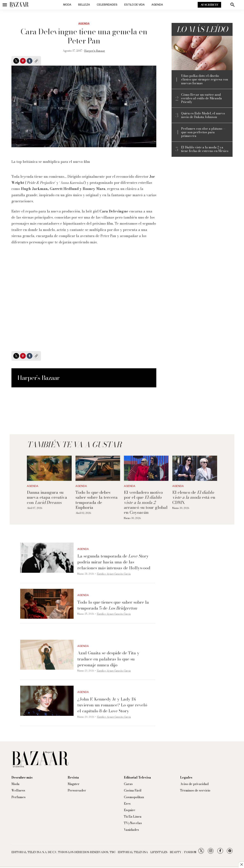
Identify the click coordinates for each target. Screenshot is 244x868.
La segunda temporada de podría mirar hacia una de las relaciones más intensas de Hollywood (114, 562)
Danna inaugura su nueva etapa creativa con (47, 497)
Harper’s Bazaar (95, 51)
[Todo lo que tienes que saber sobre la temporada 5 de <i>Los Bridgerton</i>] (47, 604)
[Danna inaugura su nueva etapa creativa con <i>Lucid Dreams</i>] (49, 468)
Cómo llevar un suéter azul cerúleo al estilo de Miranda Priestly (201, 98)
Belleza (84, 5)
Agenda (157, 5)
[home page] (19, 5)
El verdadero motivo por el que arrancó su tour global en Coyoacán (146, 502)
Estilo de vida (134, 5)
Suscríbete (209, 5)
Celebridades (107, 5)
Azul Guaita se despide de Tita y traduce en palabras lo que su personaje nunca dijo (108, 659)
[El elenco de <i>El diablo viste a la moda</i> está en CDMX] (195, 468)
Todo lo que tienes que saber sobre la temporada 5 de (113, 605)
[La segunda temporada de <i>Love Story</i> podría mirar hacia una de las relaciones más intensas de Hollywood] (47, 558)
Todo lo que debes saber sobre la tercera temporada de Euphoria (97, 500)
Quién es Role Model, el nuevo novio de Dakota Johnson (203, 115)
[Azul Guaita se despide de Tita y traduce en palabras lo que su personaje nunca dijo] (47, 655)
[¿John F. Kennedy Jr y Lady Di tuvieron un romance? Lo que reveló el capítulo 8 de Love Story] (47, 701)
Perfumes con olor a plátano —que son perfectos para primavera (203, 132)
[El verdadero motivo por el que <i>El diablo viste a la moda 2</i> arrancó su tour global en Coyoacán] (146, 468)
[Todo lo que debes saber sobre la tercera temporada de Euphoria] (98, 468)
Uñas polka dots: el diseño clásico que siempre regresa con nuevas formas (205, 80)
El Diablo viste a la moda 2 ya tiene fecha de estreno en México (205, 149)
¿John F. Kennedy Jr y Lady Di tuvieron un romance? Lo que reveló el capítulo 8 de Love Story (112, 705)
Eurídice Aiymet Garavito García (114, 574)
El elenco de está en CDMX (194, 497)
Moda (67, 5)
